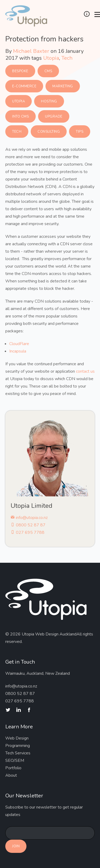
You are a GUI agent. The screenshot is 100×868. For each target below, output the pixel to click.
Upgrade (54, 117)
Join (16, 846)
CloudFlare (19, 344)
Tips (80, 132)
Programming (18, 746)
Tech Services (18, 753)
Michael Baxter (31, 51)
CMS (48, 71)
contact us (85, 371)
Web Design (17, 738)
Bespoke (20, 71)
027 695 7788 (28, 532)
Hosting (49, 101)
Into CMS (21, 117)
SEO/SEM (15, 760)
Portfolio (13, 768)
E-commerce (24, 86)
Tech (67, 58)
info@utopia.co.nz (29, 518)
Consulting (49, 132)
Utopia (51, 58)
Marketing (63, 86)
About (11, 775)
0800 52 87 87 (28, 525)
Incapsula (18, 351)
